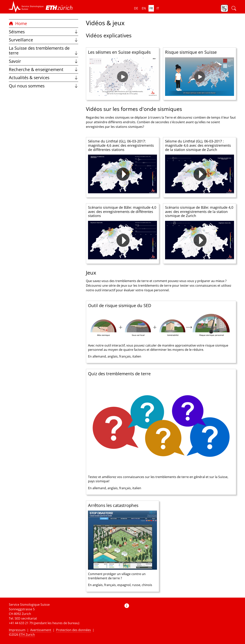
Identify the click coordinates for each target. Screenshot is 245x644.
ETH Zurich (27, 635)
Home (18, 23)
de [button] (136, 8)
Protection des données (73, 630)
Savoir (44, 61)
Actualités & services (44, 77)
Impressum (17, 630)
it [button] (158, 8)
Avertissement (41, 630)
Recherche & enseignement (44, 69)
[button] (26, 7)
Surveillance (44, 40)
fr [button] (151, 8)
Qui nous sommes (44, 86)
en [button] (144, 8)
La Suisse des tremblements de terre (44, 51)
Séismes (44, 32)
